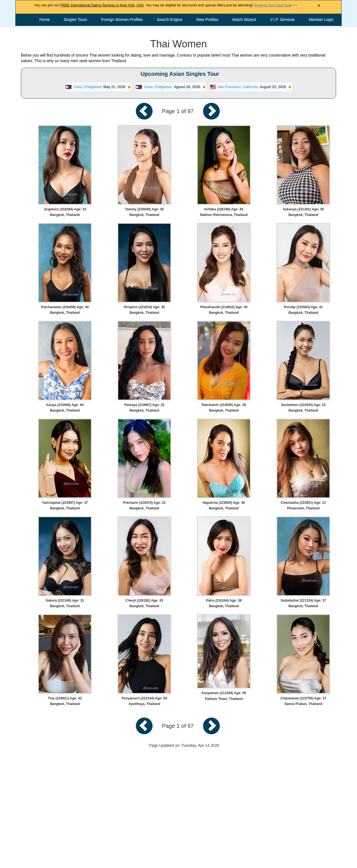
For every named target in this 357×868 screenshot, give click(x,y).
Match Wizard (244, 20)
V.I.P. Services (282, 20)
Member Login (321, 20)
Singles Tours (75, 20)
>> (275, 5)
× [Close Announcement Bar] (319, 6)
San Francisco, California (238, 87)
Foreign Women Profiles (122, 20)
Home (44, 20)
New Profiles (207, 20)
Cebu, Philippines (87, 87)
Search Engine (170, 20)
